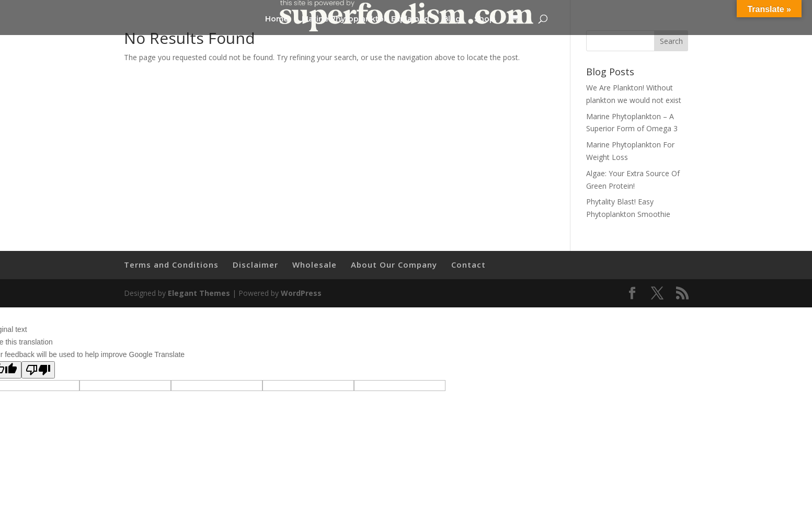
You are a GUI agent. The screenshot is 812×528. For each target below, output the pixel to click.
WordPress (301, 293)
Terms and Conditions (171, 265)
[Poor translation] (38, 370)
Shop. (485, 19)
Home (277, 19)
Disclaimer (255, 265)
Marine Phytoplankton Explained (365, 19)
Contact (468, 265)
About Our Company (394, 265)
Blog (452, 19)
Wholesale (314, 265)
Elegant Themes (199, 293)
